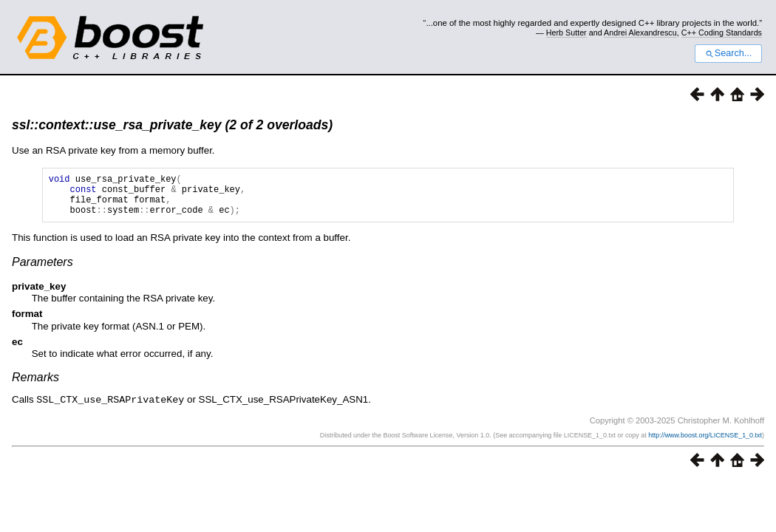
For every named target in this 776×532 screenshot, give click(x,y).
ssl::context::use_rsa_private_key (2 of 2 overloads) (172, 125)
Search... (728, 53)
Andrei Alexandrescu (640, 33)
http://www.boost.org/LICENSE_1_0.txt (705, 443)
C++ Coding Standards (722, 33)
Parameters (42, 271)
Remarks (35, 386)
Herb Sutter (566, 33)
